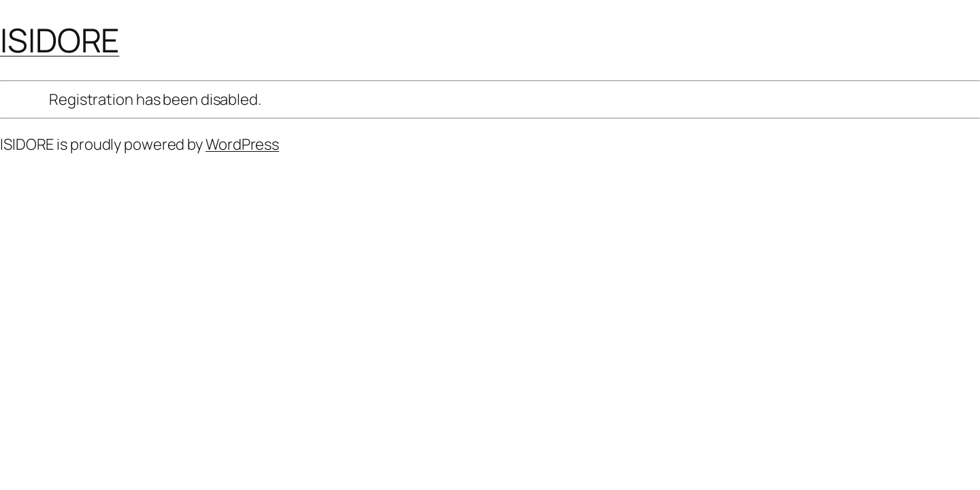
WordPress (242, 144)
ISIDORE (60, 40)
